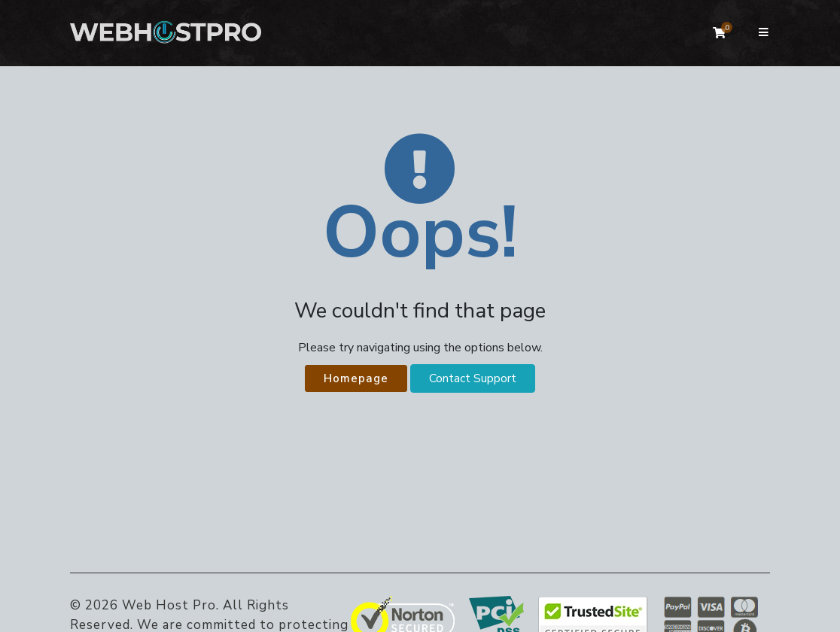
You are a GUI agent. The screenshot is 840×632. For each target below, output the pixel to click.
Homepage (356, 378)
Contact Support (473, 378)
